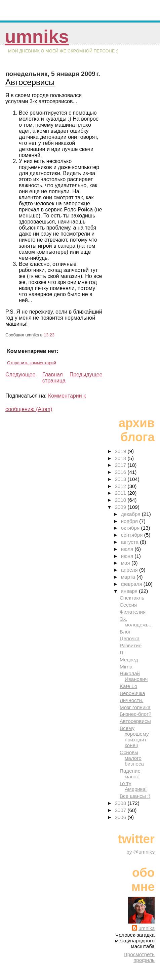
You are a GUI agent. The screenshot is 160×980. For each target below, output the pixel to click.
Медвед (129, 660)
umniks (37, 36)
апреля (130, 570)
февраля (132, 584)
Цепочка (130, 638)
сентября (133, 535)
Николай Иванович (134, 676)
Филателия (133, 612)
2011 (121, 493)
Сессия (128, 605)
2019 (121, 451)
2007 (121, 810)
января (130, 591)
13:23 (49, 335)
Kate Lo (128, 686)
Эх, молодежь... (136, 622)
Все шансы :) (135, 796)
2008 (121, 803)
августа (131, 542)
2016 (121, 472)
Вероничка (132, 693)
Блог (125, 632)
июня (128, 556)
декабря (131, 514)
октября (131, 528)
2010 (121, 500)
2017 (121, 465)
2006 (121, 817)
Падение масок (130, 774)
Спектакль (132, 598)
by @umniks (141, 852)
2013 (121, 479)
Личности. (131, 700)
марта (129, 577)
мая (126, 563)
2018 (121, 458)
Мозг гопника (135, 707)
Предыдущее (86, 375)
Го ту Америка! (133, 786)
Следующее (21, 375)
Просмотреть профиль (139, 957)
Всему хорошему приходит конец (134, 737)
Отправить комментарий (32, 363)
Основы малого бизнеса (132, 758)
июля (128, 549)
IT (122, 652)
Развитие (131, 645)
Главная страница (54, 378)
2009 (121, 507)
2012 (121, 486)
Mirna (126, 667)
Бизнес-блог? (135, 714)
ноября (130, 521)
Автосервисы (30, 82)
